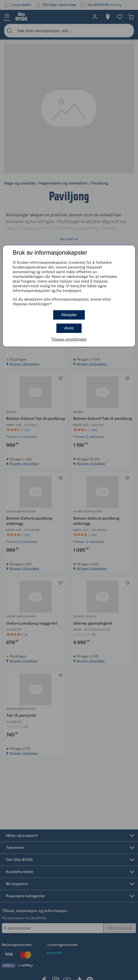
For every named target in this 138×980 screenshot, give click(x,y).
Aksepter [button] (69, 315)
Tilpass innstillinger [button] (69, 339)
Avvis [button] (69, 328)
